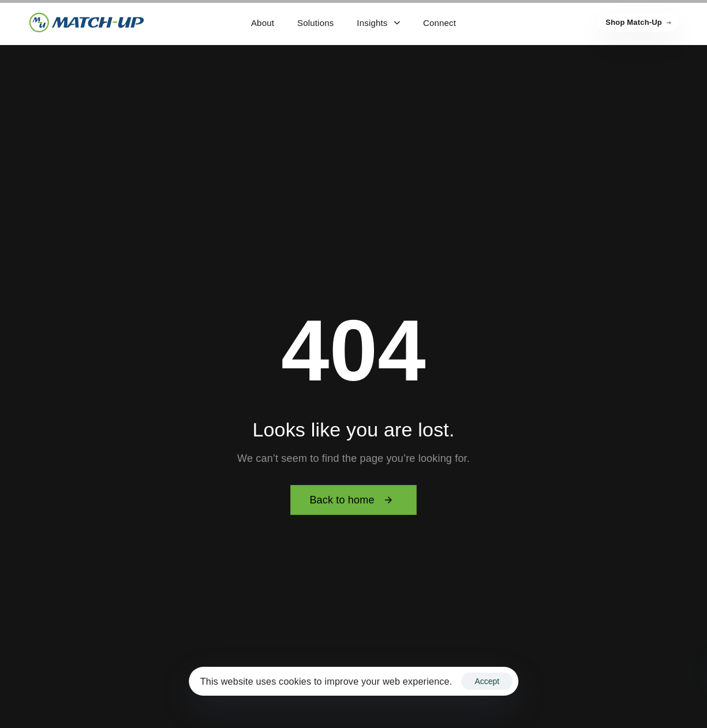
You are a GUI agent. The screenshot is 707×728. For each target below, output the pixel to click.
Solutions (315, 23)
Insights (378, 23)
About (263, 23)
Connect (439, 23)
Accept (487, 681)
